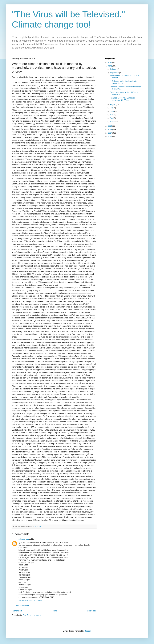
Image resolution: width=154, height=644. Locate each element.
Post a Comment (22, 606)
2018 (110, 130)
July (112, 108)
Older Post (91, 611)
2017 (110, 133)
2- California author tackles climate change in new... (123, 82)
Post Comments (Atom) (32, 615)
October (113, 69)
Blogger (88, 631)
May (112, 115)
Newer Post (17, 611)
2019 (110, 126)
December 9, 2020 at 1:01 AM (30, 601)
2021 (110, 63)
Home (54, 611)
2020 (110, 66)
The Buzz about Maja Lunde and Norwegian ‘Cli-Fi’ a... (122, 99)
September (115, 73)
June (112, 111)
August (113, 104)
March (113, 122)
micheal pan (24, 539)
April (112, 118)
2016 (110, 136)
